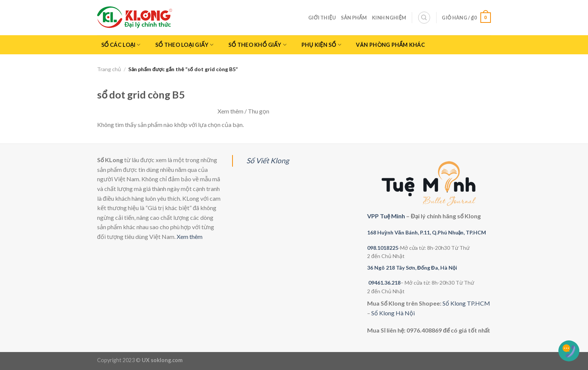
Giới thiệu (322, 18)
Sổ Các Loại (121, 45)
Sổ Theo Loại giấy (184, 45)
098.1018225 (383, 248)
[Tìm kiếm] (424, 18)
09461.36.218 (384, 283)
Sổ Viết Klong (268, 160)
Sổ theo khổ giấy (257, 45)
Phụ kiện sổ (321, 45)
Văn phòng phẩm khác (390, 45)
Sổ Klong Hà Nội (393, 313)
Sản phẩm (354, 18)
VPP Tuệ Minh (386, 216)
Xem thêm (190, 236)
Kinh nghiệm (389, 18)
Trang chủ (109, 69)
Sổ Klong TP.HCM (466, 303)
